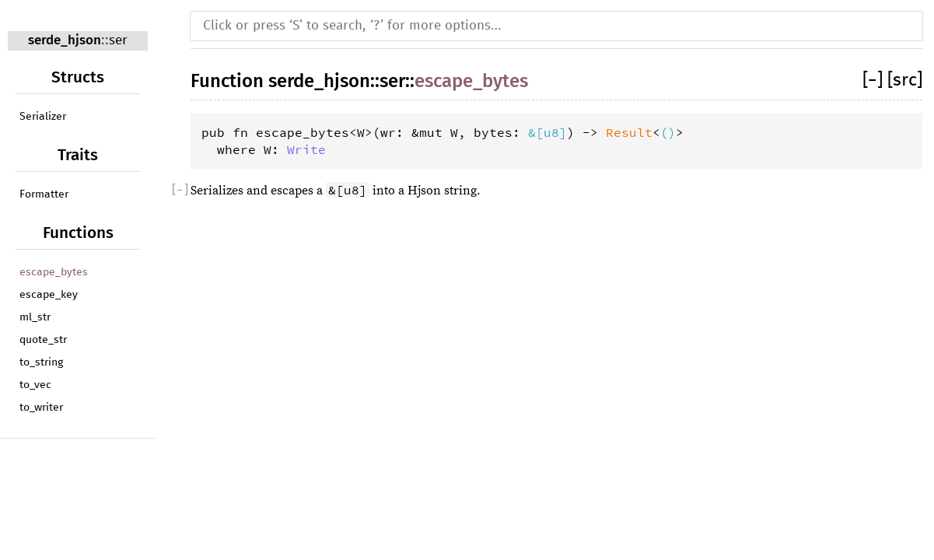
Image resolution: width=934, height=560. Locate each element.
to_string (41, 362)
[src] (905, 80)
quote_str (43, 340)
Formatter (44, 194)
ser (118, 41)
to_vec (35, 385)
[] (875, 80)
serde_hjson (65, 40)
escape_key (49, 295)
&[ (536, 132)
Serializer (43, 117)
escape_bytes (54, 272)
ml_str (35, 317)
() (668, 132)
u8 (551, 132)
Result (629, 132)
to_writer (41, 408)
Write (306, 149)
